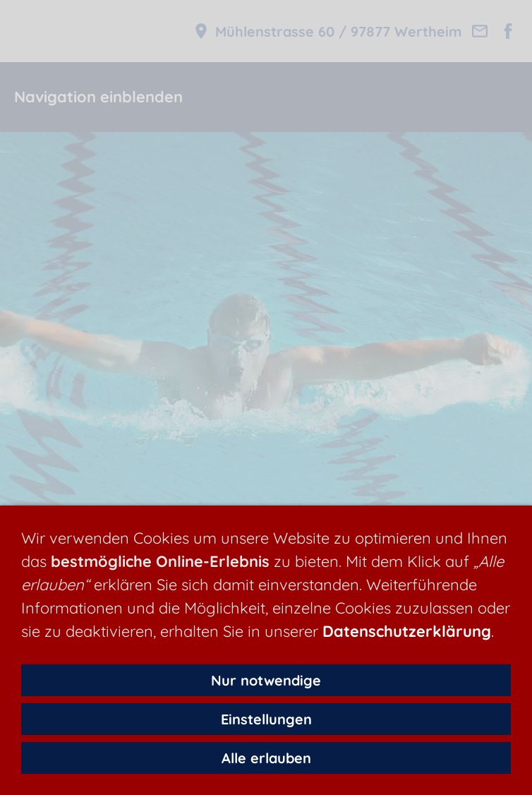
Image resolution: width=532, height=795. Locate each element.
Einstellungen (266, 719)
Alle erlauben (266, 758)
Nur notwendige (266, 680)
